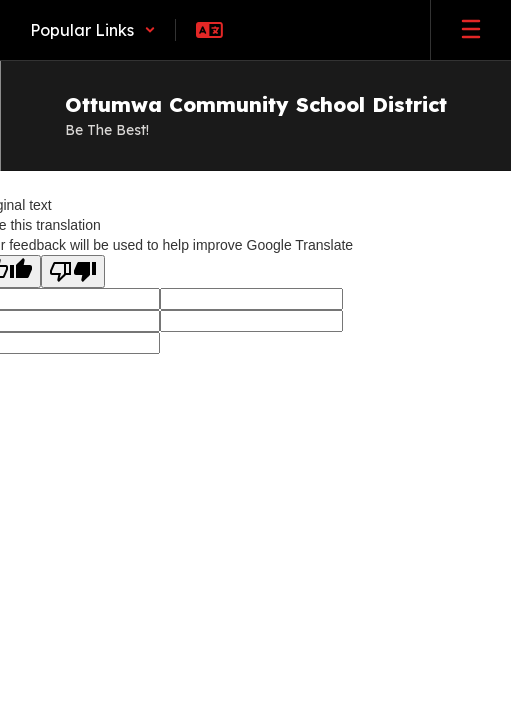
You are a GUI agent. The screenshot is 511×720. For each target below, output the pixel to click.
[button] (93, 30)
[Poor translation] (73, 271)
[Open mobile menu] (471, 30)
